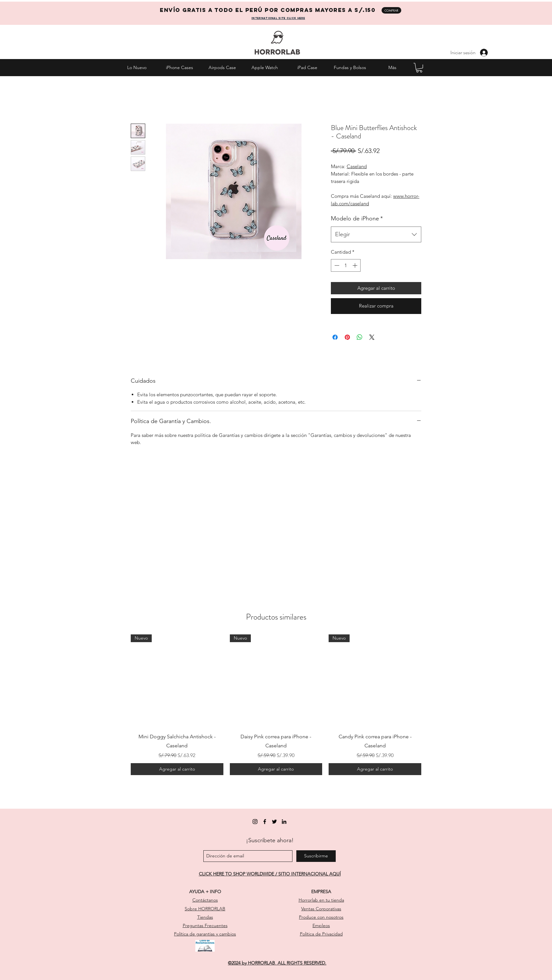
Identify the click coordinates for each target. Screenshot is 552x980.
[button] (419, 68)
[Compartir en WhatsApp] (360, 337)
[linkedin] (284, 822)
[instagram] (255, 822)
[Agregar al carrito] (177, 769)
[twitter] (274, 822)
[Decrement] (336, 265)
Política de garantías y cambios (205, 934)
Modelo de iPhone (357, 218)
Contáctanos (205, 900)
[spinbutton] (346, 265)
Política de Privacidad (321, 934)
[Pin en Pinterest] (347, 337)
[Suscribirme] (316, 856)
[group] (276, 705)
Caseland (357, 166)
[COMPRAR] (391, 10)
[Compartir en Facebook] (335, 337)
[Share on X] (372, 337)
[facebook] (265, 822)
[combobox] (376, 235)
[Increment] (356, 265)
